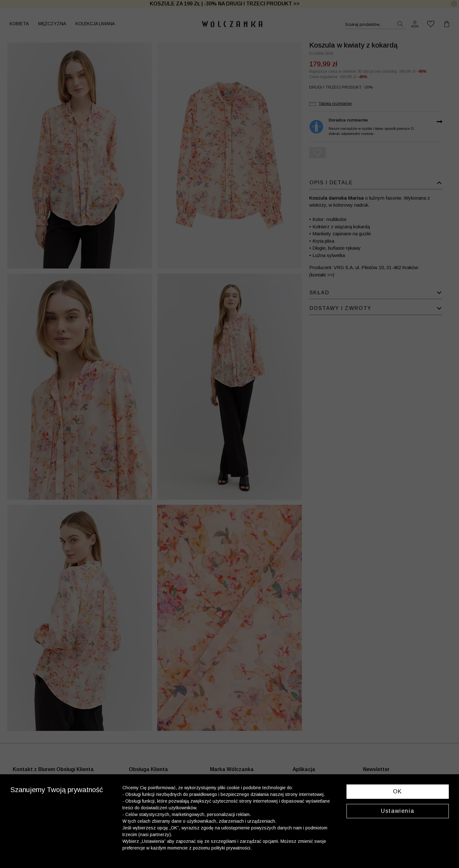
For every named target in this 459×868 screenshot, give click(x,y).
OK (398, 791)
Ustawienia (397, 811)
